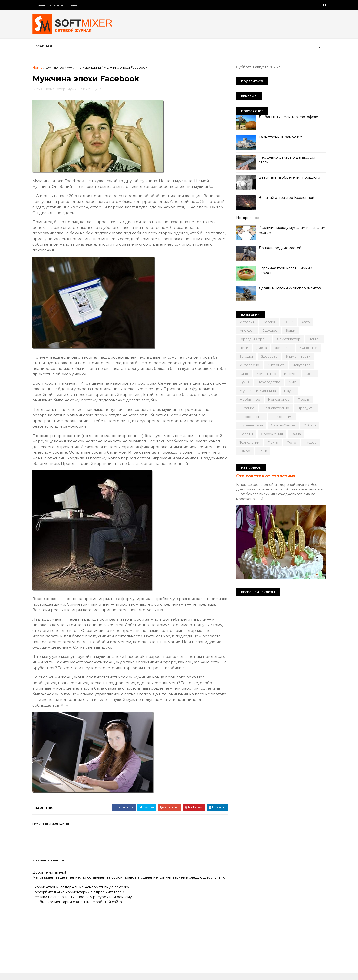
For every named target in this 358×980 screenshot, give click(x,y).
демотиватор (287, 339)
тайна (295, 434)
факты (272, 442)
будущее (269, 330)
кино (243, 374)
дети (243, 348)
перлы (302, 399)
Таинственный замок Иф (279, 137)
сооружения (271, 434)
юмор (244, 451)
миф (291, 382)
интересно (248, 365)
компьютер (56, 67)
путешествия (250, 425)
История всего (248, 218)
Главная (40, 5)
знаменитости (297, 356)
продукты (305, 408)
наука (288, 391)
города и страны (253, 339)
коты (309, 374)
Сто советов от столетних (265, 476)
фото (290, 442)
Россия (268, 322)
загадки (245, 356)
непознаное (278, 399)
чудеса (309, 442)
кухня (243, 382)
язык (261, 451)
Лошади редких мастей (279, 248)
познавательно (275, 408)
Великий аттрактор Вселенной (285, 198)
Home (39, 67)
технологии (248, 442)
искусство (300, 365)
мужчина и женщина (85, 67)
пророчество (250, 417)
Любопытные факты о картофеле (287, 117)
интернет (274, 365)
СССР (287, 322)
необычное (249, 399)
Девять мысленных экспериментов (289, 288)
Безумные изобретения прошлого (288, 177)
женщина (282, 348)
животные (307, 348)
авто (304, 322)
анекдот (246, 330)
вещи (289, 330)
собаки (308, 425)
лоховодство (268, 382)
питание (246, 408)
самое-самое (282, 425)
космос (290, 374)
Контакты (76, 5)
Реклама (57, 5)
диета (260, 348)
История (246, 322)
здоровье (268, 356)
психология (281, 417)
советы (245, 434)
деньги (313, 339)
